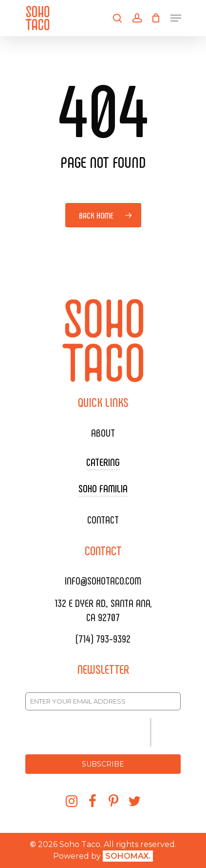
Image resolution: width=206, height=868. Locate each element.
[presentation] (88, 732)
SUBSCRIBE (103, 764)
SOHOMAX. (128, 856)
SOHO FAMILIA (103, 488)
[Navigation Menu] (176, 18)
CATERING (103, 462)
